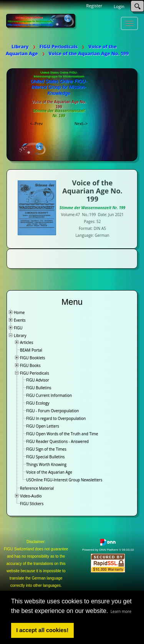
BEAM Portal (31, 350)
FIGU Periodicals (35, 373)
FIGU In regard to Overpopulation (56, 418)
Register (94, 6)
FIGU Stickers (32, 504)
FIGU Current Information (49, 395)
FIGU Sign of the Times (46, 449)
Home (19, 312)
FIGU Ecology (38, 403)
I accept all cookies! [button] (42, 630)
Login (119, 6)
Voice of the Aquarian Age (49, 472)
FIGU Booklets (32, 358)
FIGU (18, 328)
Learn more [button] (121, 611)
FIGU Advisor (38, 380)
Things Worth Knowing (46, 464)
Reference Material (37, 488)
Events (20, 320)
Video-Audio (31, 496)
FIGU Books (30, 365)
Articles (26, 342)
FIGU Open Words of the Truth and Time (62, 434)
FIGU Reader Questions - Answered (57, 441)
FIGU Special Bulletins (46, 457)
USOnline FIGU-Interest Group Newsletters (64, 480)
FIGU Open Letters (43, 426)
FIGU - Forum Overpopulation (52, 411)
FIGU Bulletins (39, 388)
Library (20, 335)
